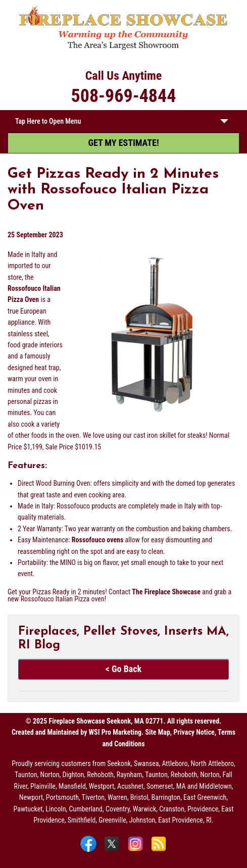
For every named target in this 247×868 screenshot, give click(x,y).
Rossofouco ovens (97, 540)
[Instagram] (137, 851)
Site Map (157, 732)
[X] (113, 851)
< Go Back (124, 669)
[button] (224, 123)
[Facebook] (90, 851)
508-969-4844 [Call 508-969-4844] (124, 96)
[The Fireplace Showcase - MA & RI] (124, 48)
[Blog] (159, 851)
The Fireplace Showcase (166, 592)
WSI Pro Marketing (115, 732)
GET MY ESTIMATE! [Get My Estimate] (123, 143)
